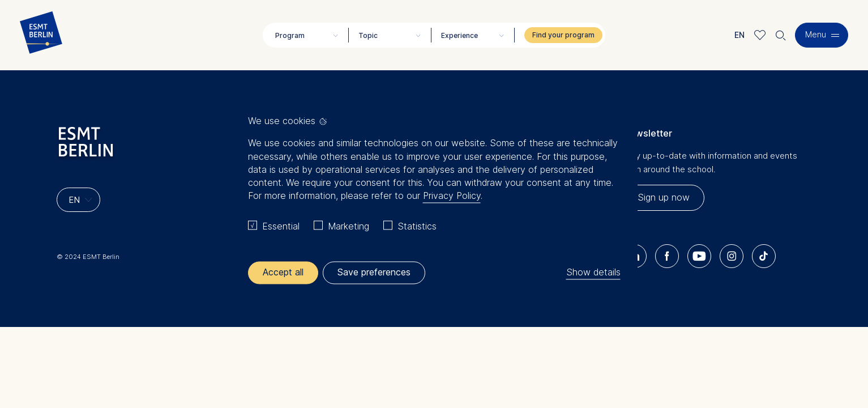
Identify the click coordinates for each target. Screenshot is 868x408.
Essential (281, 226)
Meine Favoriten (760, 35)
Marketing (349, 226)
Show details (593, 273)
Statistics (417, 226)
